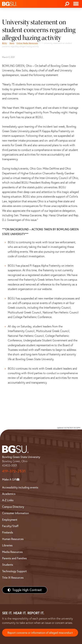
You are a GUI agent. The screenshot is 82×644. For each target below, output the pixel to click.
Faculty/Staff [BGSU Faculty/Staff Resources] (10, 526)
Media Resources (12, 552)
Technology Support (14, 571)
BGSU (5, 43)
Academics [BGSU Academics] (9, 494)
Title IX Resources (13, 578)
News (12, 43)
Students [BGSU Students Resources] (8, 565)
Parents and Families (14, 558)
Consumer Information (16, 513)
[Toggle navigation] (76, 4)
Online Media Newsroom (27, 43)
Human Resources (13, 539)
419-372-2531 (14, 471)
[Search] (67, 4)
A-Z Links (8, 500)
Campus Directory (13, 507)
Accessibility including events (20, 487)
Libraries (7, 545)
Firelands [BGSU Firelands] (8, 532)
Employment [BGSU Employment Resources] (10, 520)
